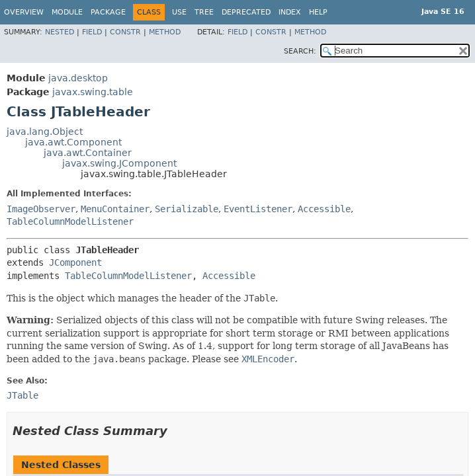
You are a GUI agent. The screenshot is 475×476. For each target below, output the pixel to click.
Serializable (187, 209)
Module (67, 12)
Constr (125, 32)
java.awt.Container (88, 153)
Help (318, 12)
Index (290, 12)
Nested (60, 32)
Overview (24, 12)
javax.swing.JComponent (119, 163)
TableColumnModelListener (70, 221)
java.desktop (78, 78)
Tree (204, 12)
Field (92, 32)
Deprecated (246, 12)
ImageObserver (41, 209)
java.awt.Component (73, 142)
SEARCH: (300, 51)
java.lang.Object (45, 132)
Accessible (324, 209)
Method (165, 32)
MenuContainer (115, 209)
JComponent (75, 262)
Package (108, 12)
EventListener (258, 209)
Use (179, 12)
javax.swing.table (93, 92)
